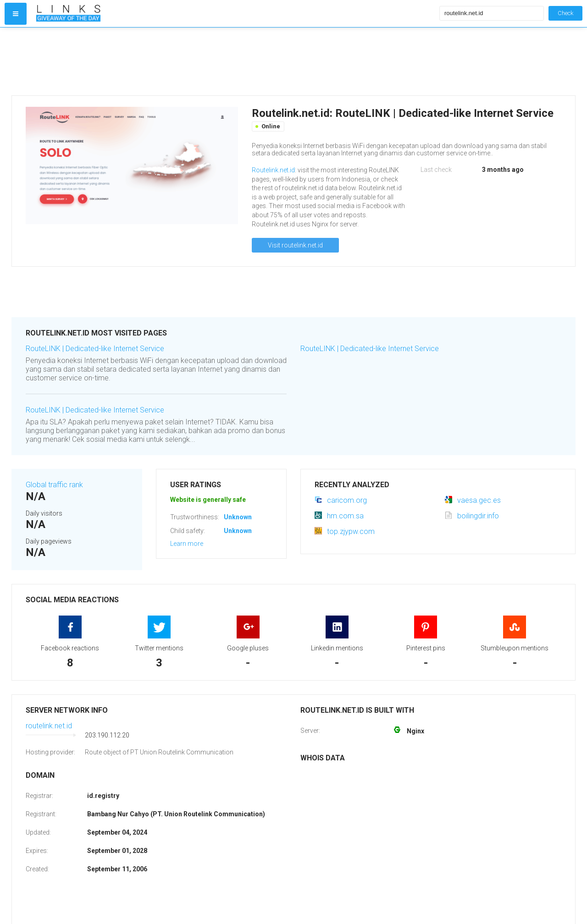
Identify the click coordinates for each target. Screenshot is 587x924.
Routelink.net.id (273, 170)
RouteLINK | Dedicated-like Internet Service (95, 349)
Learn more (187, 544)
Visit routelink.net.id (295, 245)
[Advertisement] (236, 61)
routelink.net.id (49, 726)
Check (565, 13)
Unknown (238, 517)
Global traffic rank (54, 485)
